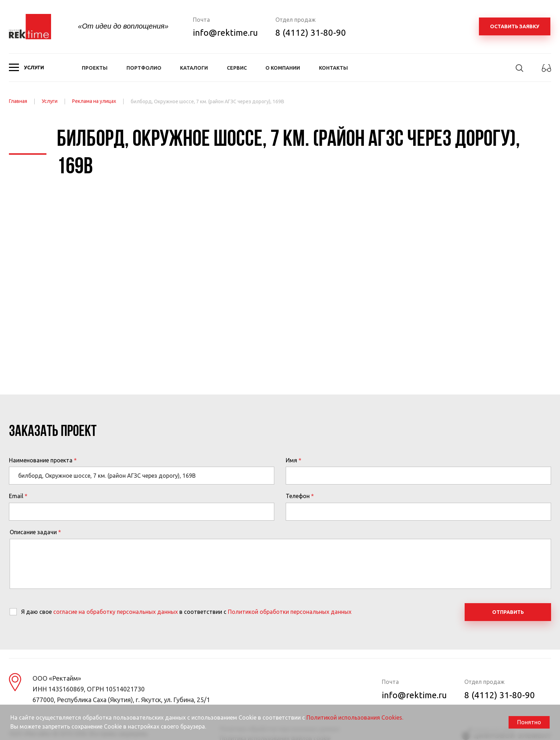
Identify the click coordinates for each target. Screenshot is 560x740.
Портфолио (144, 68)
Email (16, 496)
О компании (283, 68)
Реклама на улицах (94, 101)
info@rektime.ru (225, 33)
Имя (291, 460)
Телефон (298, 496)
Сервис (237, 68)
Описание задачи (33, 532)
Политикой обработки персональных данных (290, 612)
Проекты (95, 68)
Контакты (333, 68)
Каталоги (194, 68)
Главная (18, 101)
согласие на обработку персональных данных (116, 612)
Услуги (50, 101)
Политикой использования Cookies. (355, 717)
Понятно (529, 722)
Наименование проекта (41, 460)
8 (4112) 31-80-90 (311, 33)
